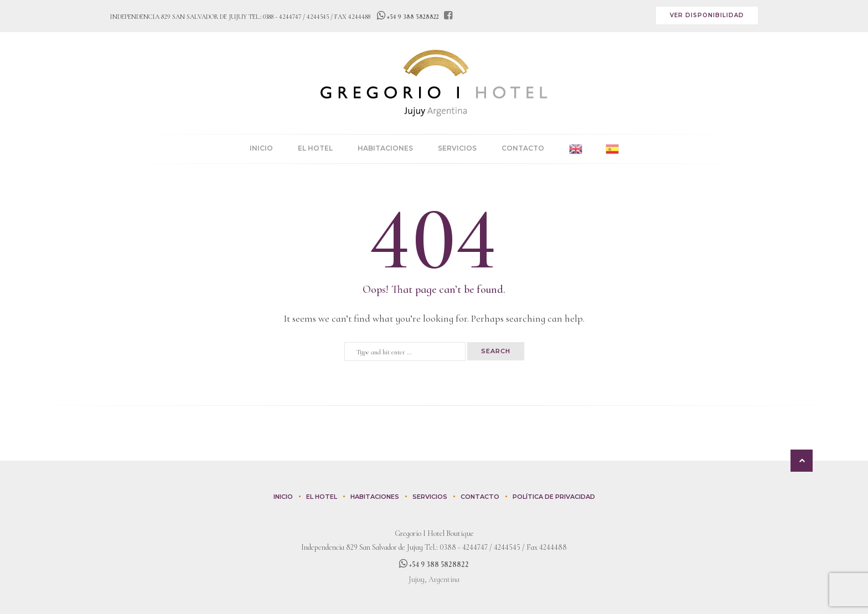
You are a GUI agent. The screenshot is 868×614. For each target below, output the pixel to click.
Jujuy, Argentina (434, 579)
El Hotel (315, 148)
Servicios (457, 148)
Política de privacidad (554, 497)
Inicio (261, 148)
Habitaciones (385, 148)
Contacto (523, 148)
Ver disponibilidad (707, 15)
